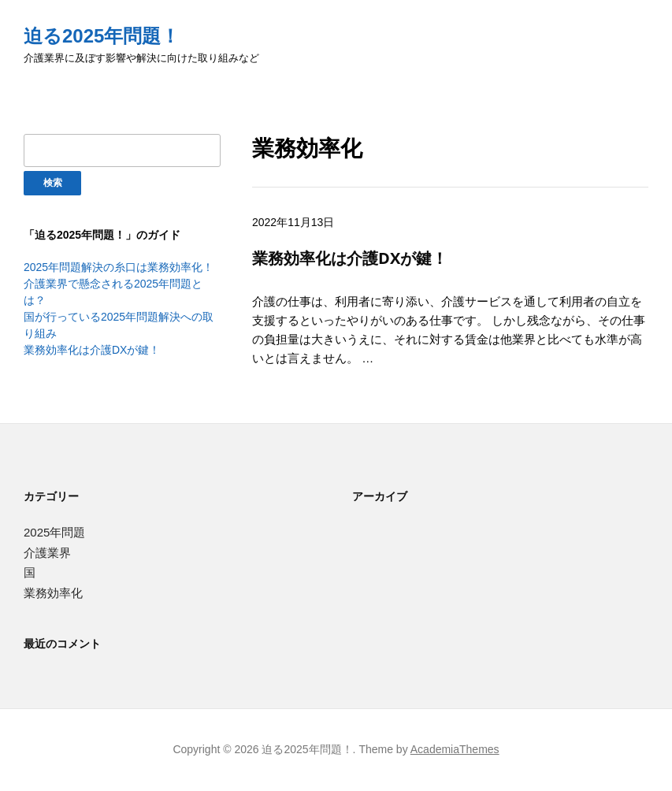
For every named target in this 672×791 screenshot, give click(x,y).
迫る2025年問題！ (102, 36)
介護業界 (47, 553)
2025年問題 (54, 532)
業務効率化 (53, 593)
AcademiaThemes (455, 749)
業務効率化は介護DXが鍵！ (92, 350)
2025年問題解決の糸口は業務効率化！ (119, 267)
